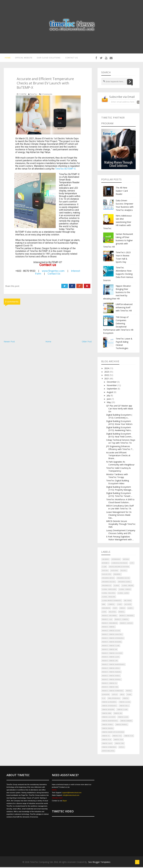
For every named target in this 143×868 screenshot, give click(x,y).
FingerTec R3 (107, 586)
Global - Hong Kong (109, 590)
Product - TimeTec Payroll (112, 680)
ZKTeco (122, 748)
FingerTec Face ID (123, 579)
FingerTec (117, 575)
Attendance (116, 560)
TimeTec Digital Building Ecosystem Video (118, 483)
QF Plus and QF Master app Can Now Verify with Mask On (120, 409)
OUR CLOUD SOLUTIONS (50, 58)
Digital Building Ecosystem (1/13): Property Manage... (119, 489)
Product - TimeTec (109, 628)
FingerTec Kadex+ (125, 583)
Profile (129, 692)
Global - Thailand (109, 598)
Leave (104, 613)
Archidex (106, 560)
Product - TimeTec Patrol (111, 677)
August (110, 393)
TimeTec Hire (107, 714)
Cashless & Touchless (119, 564)
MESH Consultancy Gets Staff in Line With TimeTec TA (120, 508)
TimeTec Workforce (109, 748)
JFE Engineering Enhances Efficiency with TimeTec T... (120, 449)
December (112, 383)
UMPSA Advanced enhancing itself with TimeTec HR (124, 308)
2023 (107, 373)
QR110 (122, 695)
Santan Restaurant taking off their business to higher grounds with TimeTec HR (118, 241)
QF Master (106, 695)
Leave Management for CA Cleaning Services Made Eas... (119, 516)
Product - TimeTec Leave (111, 658)
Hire (104, 605)
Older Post (87, 342)
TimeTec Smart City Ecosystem (113, 733)
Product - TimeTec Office (111, 669)
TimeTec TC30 (107, 740)
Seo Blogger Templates (99, 863)
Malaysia (112, 613)
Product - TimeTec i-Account (112, 654)
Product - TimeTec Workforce (113, 692)
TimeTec (126, 699)
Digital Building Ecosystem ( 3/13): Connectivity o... (119, 417)
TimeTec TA (106, 737)
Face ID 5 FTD (106, 575)
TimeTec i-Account (109, 718)
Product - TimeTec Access (111, 631)
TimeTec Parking (126, 722)
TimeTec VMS (119, 744)
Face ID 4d (114, 571)
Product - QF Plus (126, 624)
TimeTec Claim (122, 710)
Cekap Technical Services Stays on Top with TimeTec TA (121, 442)
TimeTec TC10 (117, 737)
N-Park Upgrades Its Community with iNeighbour (120, 464)
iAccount (128, 605)
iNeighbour (106, 609)
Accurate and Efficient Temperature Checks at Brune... (118, 456)
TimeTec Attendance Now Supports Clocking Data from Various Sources (118, 275)
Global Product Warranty (112, 601)
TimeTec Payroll (122, 725)
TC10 (104, 699)
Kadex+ (131, 609)
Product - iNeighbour (110, 624)
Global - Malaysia (109, 594)
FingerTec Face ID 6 (109, 583)
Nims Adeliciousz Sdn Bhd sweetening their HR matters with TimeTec (117, 223)
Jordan (122, 609)
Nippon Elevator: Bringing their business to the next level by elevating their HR (117, 293)
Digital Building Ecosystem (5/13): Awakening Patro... (119, 430)
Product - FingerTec (127, 616)
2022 (107, 376)
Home (48, 342)
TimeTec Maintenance (110, 722)
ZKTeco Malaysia (108, 752)
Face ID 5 (124, 571)
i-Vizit (120, 605)
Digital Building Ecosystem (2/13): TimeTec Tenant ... (119, 495)
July (109, 396)
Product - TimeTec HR (110, 650)
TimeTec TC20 (129, 737)
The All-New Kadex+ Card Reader (122, 192)
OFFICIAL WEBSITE (24, 58)
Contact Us (54, 274)
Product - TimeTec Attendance (113, 639)
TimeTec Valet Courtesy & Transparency (118, 470)
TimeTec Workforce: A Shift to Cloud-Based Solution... (120, 502)
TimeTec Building (108, 710)
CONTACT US (74, 58)
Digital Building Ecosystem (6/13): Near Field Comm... (119, 436)
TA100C (129, 695)
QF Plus (115, 695)
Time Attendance (114, 699)
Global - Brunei (128, 586)
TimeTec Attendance (109, 707)
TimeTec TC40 (118, 740)
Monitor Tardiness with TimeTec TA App (117, 477)
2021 (107, 379)
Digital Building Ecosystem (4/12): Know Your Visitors (119, 423)
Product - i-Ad (107, 620)
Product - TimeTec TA (110, 684)
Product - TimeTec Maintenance (113, 665)
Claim (104, 568)
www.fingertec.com (53, 272)
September (112, 389)
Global (117, 586)
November (112, 386)
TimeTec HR (118, 714)
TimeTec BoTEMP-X (65, 170)
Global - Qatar (123, 594)
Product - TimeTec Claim (111, 646)
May (109, 403)
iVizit (115, 609)
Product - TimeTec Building (112, 643)
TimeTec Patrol (108, 725)
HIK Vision (128, 601)
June (109, 400)
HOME (7, 58)
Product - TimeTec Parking (112, 673)
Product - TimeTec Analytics (112, 635)
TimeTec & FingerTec (109, 703)
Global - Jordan (125, 590)
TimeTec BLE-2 (124, 707)
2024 (107, 369)
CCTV (132, 564)
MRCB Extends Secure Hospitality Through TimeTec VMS (121, 525)
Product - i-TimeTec (122, 620)
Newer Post (9, 342)
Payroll (122, 613)
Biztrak (126, 560)
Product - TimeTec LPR (110, 662)
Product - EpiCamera (109, 616)
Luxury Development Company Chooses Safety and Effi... (121, 533)
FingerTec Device (108, 579)
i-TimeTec (111, 605)
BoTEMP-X (105, 564)
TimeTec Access (125, 703)
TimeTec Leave (123, 718)
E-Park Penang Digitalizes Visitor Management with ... (120, 539)
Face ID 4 (105, 571)
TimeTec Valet (107, 744)
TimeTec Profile (108, 729)
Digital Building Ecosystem (119, 568)
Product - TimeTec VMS (110, 688)
